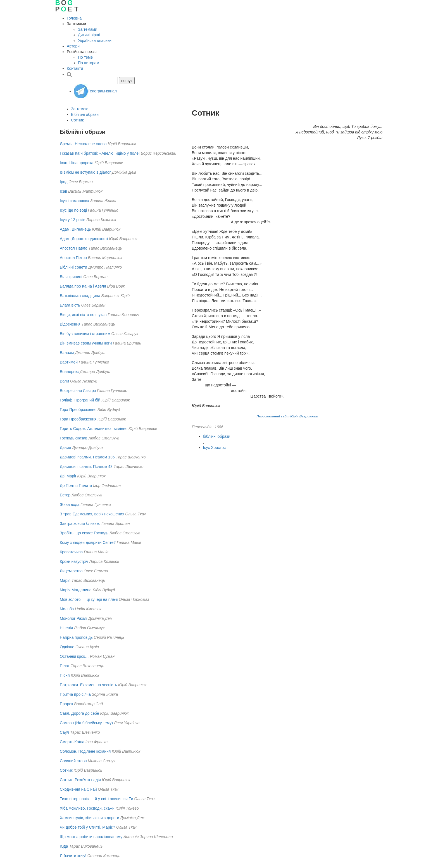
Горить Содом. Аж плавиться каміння (94, 429)
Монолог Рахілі (73, 618)
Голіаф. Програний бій (80, 400)
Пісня (65, 675)
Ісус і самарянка (74, 201)
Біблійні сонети (73, 267)
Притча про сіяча (75, 694)
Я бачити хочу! (73, 856)
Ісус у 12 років (72, 220)
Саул (64, 732)
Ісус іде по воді (73, 210)
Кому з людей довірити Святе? (88, 542)
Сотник (77, 120)
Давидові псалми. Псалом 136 (87, 457)
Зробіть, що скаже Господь (84, 533)
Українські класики (95, 40)
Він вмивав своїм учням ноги (86, 343)
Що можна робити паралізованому (91, 837)
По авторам (89, 63)
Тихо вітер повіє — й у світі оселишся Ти (97, 799)
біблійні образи (217, 436)
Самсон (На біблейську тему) (86, 723)
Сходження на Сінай (78, 789)
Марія (65, 580)
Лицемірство (71, 571)
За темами (88, 29)
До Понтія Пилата (76, 486)
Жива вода (70, 504)
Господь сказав (74, 438)
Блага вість (70, 305)
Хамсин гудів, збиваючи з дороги (89, 818)
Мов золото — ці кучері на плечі (89, 599)
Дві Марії (68, 476)
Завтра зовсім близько (80, 523)
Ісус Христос (215, 448)
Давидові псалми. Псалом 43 (86, 467)
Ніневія (66, 628)
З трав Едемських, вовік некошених (92, 514)
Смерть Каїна (72, 742)
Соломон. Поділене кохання (85, 751)
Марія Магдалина (76, 590)
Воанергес (69, 372)
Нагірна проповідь (76, 637)
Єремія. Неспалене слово (83, 144)
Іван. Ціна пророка (77, 163)
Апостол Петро (73, 258)
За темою (80, 109)
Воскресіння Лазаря (78, 391)
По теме (85, 57)
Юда (64, 846)
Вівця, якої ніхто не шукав (83, 315)
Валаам (67, 353)
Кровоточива (71, 552)
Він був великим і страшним (85, 334)
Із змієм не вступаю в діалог (85, 172)
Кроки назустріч (74, 561)
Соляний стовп (73, 761)
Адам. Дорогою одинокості (84, 239)
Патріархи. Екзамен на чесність (88, 685)
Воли (64, 381)
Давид (66, 448)
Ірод (64, 182)
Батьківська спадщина (80, 296)
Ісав (63, 191)
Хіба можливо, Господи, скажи (87, 808)
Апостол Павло (74, 248)
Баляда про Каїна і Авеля (83, 286)
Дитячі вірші (89, 35)
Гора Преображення (78, 410)
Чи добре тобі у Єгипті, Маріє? (87, 827)
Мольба (67, 609)
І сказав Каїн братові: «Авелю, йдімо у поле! (100, 153)
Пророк (66, 704)
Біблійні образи (85, 114)
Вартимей (69, 362)
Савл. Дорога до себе (79, 713)
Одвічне (67, 647)
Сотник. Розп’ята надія (80, 780)
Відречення (70, 324)
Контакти (75, 68)
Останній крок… (74, 656)
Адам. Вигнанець (75, 229)
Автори (73, 46)
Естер (65, 495)
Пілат (65, 666)
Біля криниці (71, 277)
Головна (74, 18)
